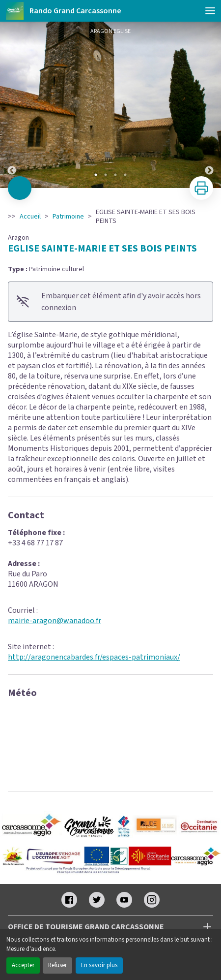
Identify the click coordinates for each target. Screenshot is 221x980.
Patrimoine (68, 217)
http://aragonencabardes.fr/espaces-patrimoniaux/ (94, 657)
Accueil (30, 217)
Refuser (57, 965)
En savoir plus (99, 965)
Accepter (23, 965)
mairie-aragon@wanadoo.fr (55, 621)
